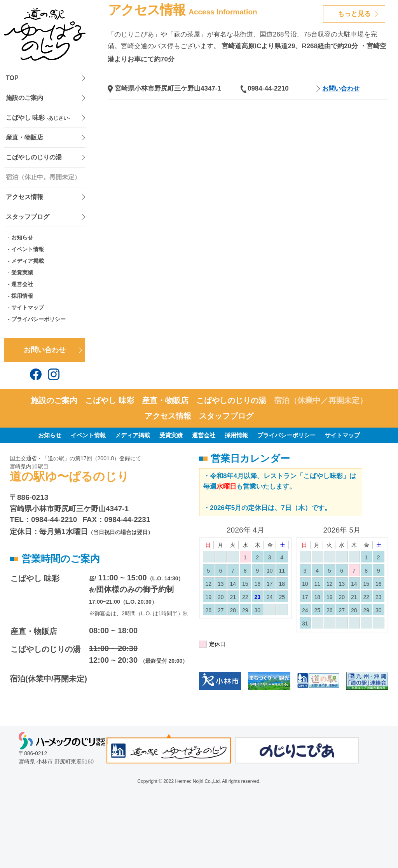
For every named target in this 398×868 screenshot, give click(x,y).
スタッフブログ (28, 217)
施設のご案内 (24, 98)
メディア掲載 (28, 261)
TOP (12, 78)
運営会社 (22, 284)
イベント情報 (28, 249)
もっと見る (354, 14)
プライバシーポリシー (38, 319)
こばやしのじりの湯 (34, 157)
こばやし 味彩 (38, 118)
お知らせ (22, 238)
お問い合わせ (45, 350)
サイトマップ (28, 307)
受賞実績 (22, 272)
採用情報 (22, 296)
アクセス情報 (24, 197)
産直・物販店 (24, 137)
